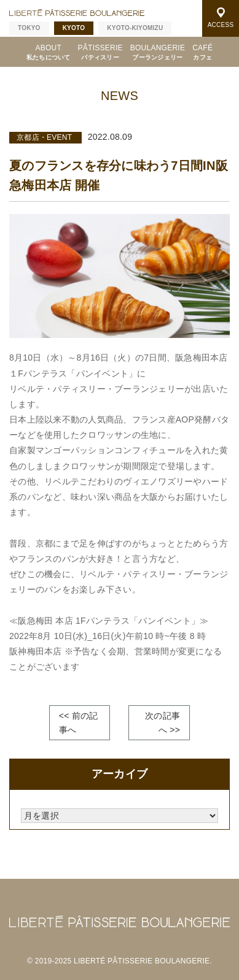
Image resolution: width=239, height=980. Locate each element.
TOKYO (29, 28)
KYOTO (74, 28)
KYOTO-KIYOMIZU (135, 28)
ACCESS (221, 18)
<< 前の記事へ (79, 722)
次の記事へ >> (163, 722)
